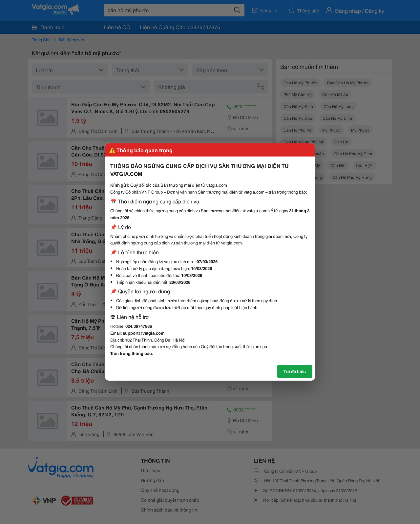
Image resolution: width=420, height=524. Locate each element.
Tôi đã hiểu (295, 371)
